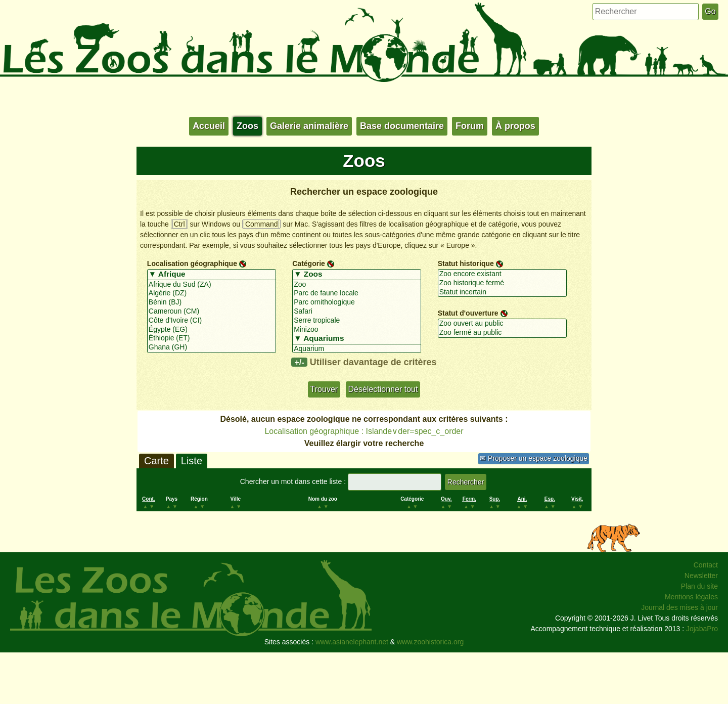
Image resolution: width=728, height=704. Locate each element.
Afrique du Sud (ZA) (212, 285)
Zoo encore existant (502, 274)
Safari (357, 312)
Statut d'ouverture (468, 313)
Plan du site (699, 586)
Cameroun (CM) (212, 312)
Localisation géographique (192, 263)
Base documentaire (402, 126)
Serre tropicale (357, 321)
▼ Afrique (212, 275)
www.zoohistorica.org (430, 642)
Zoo (357, 285)
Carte (156, 461)
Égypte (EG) (212, 330)
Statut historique (466, 263)
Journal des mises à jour (679, 607)
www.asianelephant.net (352, 642)
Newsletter (701, 576)
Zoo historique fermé (502, 283)
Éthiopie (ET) (212, 338)
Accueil (209, 126)
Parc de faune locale (357, 293)
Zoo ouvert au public (502, 324)
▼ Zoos (357, 275)
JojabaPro (702, 629)
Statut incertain (502, 292)
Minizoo (357, 330)
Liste (192, 461)
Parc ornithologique (357, 302)
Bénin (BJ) (212, 302)
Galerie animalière (309, 126)
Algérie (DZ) (212, 293)
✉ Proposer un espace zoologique (534, 458)
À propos (515, 126)
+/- (299, 362)
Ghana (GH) (212, 347)
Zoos (247, 126)
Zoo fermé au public (502, 333)
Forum (470, 126)
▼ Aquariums (357, 339)
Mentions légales (691, 597)
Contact (706, 565)
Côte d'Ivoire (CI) (212, 321)
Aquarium (357, 349)
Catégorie (309, 263)
